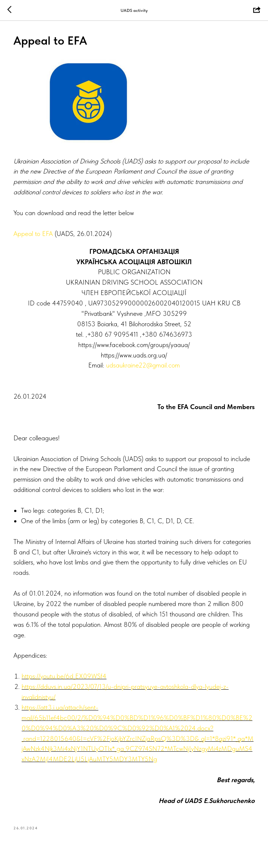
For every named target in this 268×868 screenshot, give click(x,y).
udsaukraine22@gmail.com (143, 367)
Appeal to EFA (35, 235)
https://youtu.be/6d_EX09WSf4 (66, 678)
